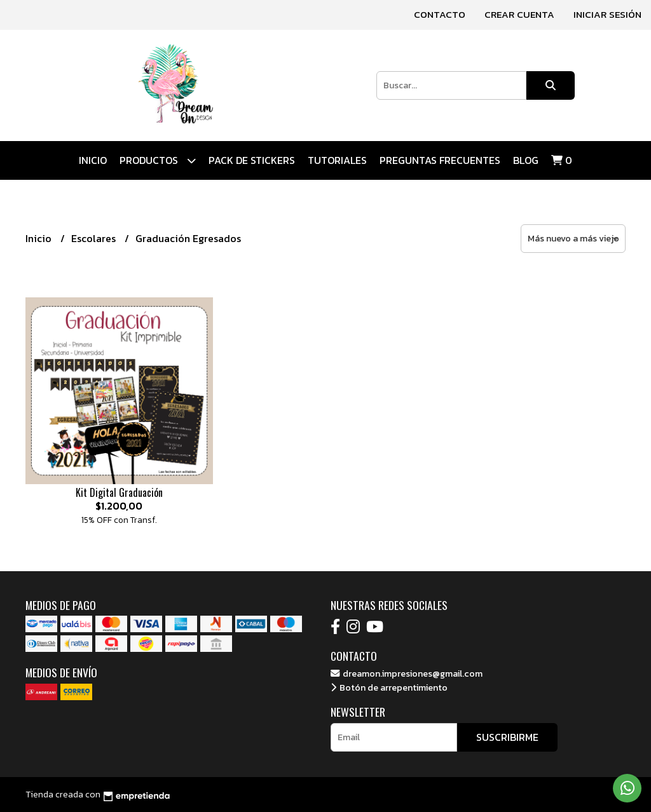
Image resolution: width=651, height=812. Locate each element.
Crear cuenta (519, 14)
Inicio (93, 160)
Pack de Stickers (252, 160)
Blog (526, 160)
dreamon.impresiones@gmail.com (407, 673)
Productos (158, 160)
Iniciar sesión (607, 14)
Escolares (95, 238)
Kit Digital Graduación (119, 492)
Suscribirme (507, 737)
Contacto (440, 14)
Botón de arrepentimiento (389, 687)
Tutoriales (337, 160)
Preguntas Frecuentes (440, 160)
